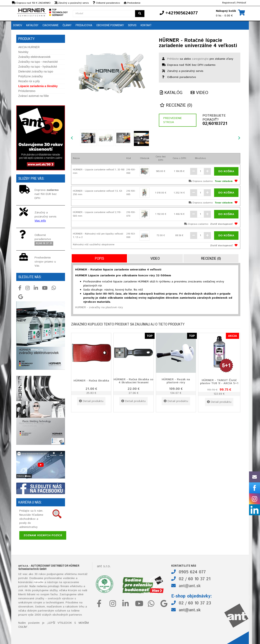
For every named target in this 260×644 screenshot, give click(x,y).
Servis (132, 25)
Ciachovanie (50, 25)
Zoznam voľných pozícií (43, 535)
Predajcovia (84, 25)
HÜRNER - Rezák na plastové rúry (176, 381)
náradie (39, 582)
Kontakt (146, 25)
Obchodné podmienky (110, 25)
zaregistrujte (200, 59)
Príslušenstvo (27, 91)
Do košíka (226, 171)
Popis (99, 258)
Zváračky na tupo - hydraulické (38, 67)
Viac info (40, 221)
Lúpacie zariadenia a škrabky (38, 86)
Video (199, 93)
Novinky (23, 52)
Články (67, 25)
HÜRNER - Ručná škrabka (91, 381)
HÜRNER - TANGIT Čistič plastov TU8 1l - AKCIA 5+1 (219, 382)
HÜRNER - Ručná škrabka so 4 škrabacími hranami (133, 381)
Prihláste (173, 59)
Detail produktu (91, 401)
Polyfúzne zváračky (31, 76)
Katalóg (171, 93)
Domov (18, 25)
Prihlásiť (242, 3)
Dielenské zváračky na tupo (36, 71)
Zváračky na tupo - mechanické (38, 62)
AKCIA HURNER (29, 47)
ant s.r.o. (104, 566)
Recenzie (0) (176, 105)
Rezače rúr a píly (29, 81)
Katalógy (32, 25)
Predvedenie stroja (173, 120)
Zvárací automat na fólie (34, 96)
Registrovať (229, 3)
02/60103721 (215, 124)
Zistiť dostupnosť (221, 224)
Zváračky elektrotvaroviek (34, 57)
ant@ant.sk (190, 586)
